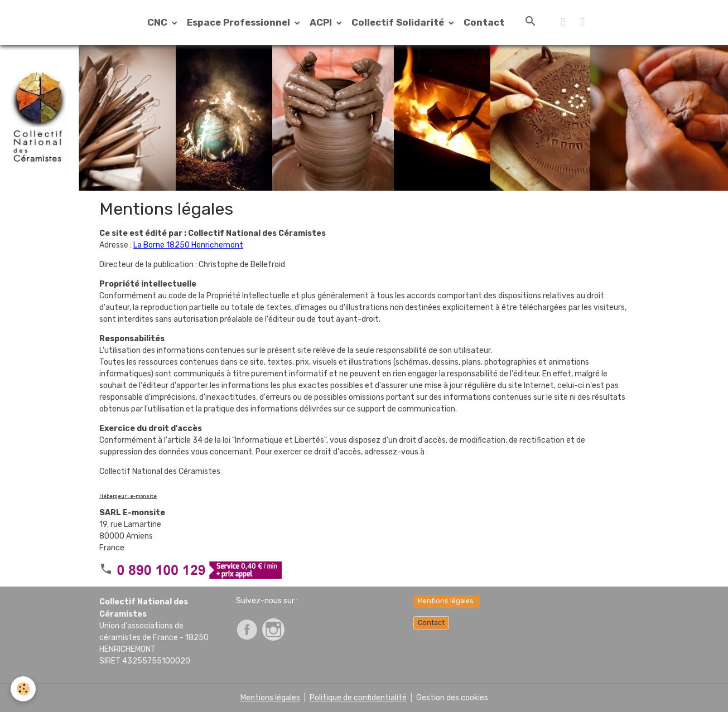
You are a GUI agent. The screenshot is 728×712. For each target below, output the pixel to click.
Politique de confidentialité (358, 698)
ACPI (322, 22)
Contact (484, 22)
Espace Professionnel (240, 22)
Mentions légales (447, 601)
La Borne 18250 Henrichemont (188, 245)
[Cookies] (24, 689)
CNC (158, 22)
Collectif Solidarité (399, 22)
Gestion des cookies (452, 698)
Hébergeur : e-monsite (128, 496)
